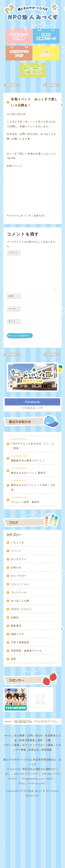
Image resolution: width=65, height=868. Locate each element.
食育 (14, 659)
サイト (12, 321)
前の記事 (14, 85)
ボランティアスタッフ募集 (38, 745)
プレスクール (19, 592)
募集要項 (16, 626)
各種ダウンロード (46, 53)
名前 (11, 296)
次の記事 (49, 85)
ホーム (8, 735)
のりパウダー (19, 576)
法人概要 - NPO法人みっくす (19, 36)
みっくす (26, 215)
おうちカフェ (19, 559)
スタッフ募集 (12, 745)
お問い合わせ (35, 735)
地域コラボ (17, 634)
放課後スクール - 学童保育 (46, 36)
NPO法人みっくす (33, 408)
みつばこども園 (20, 601)
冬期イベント (15, 166)
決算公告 (34, 750)
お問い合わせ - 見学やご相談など (33, 70)
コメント (13, 252)
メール (12, 308)
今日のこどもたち (21, 609)
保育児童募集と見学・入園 (35, 740)
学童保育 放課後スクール (27, 651)
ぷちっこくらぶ (20, 584)
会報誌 (15, 617)
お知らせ (39, 215)
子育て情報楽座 (20, 642)
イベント (16, 551)
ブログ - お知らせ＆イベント (19, 53)
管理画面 (47, 750)
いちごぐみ (17, 542)
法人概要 (20, 735)
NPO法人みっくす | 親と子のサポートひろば (32, 15)
